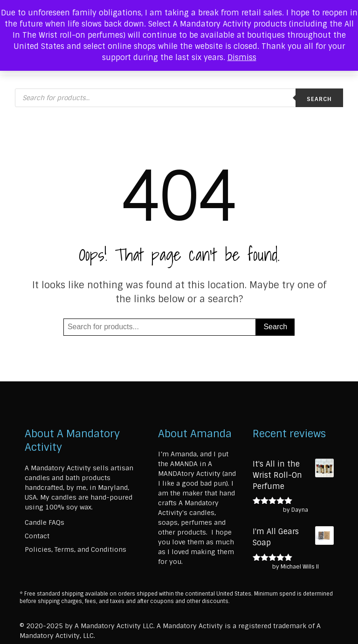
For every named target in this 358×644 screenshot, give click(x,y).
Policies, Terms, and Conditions (76, 549)
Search (319, 99)
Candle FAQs (45, 522)
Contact (37, 536)
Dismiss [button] (242, 58)
